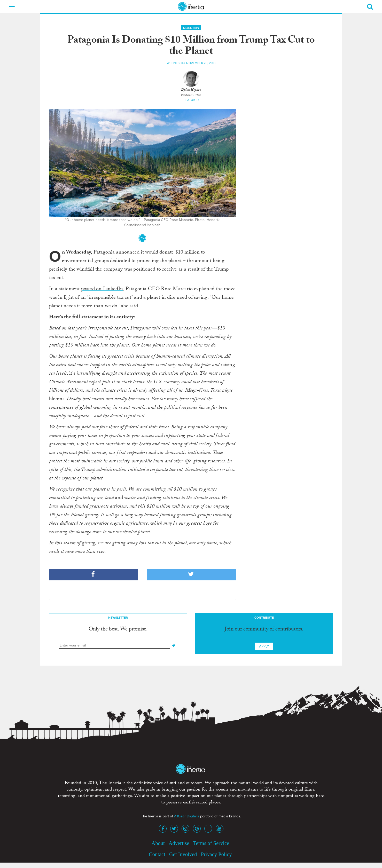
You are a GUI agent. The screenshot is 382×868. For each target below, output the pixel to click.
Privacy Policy (216, 854)
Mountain (191, 28)
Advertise (179, 843)
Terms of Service (211, 843)
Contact (157, 854)
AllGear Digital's (187, 816)
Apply (264, 646)
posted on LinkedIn (102, 289)
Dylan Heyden (191, 90)
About (158, 843)
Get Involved (183, 854)
